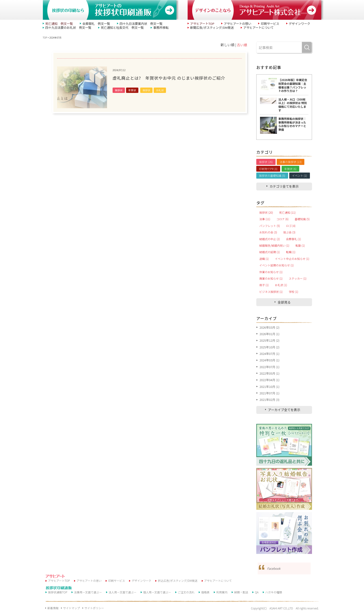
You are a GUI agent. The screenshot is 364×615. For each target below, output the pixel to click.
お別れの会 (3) (268, 232)
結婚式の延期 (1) (270, 252)
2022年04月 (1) (270, 382)
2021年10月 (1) (270, 389)
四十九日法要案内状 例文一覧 (134, 24)
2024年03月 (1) (270, 362)
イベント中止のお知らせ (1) (292, 259)
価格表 (205, 595)
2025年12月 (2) (270, 341)
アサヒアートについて (253, 28)
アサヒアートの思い (89, 584)
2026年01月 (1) (270, 334)
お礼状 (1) (281, 285)
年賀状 (132, 90)
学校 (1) (294, 292)
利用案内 (222, 595)
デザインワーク (292, 24)
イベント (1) (300, 175)
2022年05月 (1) (270, 375)
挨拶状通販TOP (58, 595)
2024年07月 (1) (270, 355)
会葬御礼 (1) (294, 239)
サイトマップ (71, 611)
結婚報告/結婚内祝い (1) (274, 245)
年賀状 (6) (291, 169)
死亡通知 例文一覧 (58, 24)
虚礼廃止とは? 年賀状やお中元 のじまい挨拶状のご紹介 (175, 78)
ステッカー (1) (298, 278)
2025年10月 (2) (270, 348)
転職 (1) (291, 252)
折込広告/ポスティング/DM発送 (178, 584)
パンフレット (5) (270, 226)
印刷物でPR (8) (268, 169)
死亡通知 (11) (287, 213)
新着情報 (53, 611)
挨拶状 (119, 90)
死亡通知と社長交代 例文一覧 (116, 28)
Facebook (274, 571)
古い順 (242, 45)
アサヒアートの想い (234, 24)
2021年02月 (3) (270, 403)
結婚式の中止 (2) (270, 239)
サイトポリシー (94, 611)
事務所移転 (152, 28)
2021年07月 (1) (270, 396)
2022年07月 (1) (270, 368)
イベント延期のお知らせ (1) (276, 265)
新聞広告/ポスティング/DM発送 (210, 28)
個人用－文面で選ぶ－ (157, 595)
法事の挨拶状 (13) (291, 162)
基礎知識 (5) (302, 219)
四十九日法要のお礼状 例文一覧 (66, 28)
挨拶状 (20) (266, 213)
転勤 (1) (300, 245)
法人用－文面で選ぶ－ (123, 595)
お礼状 (160, 90)
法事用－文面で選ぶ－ (88, 595)
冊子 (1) (264, 285)
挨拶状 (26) (266, 162)
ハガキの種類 (274, 595)
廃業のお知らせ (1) (271, 278)
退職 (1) (264, 259)
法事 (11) (265, 219)
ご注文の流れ (186, 595)
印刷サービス (264, 24)
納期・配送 (241, 595)
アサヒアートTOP (201, 24)
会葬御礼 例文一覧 (92, 24)
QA (257, 595)
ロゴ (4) (291, 226)
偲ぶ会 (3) (289, 232)
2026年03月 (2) (270, 328)
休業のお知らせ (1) (271, 272)
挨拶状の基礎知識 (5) (272, 175)
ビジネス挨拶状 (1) (271, 292)
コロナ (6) (282, 219)
